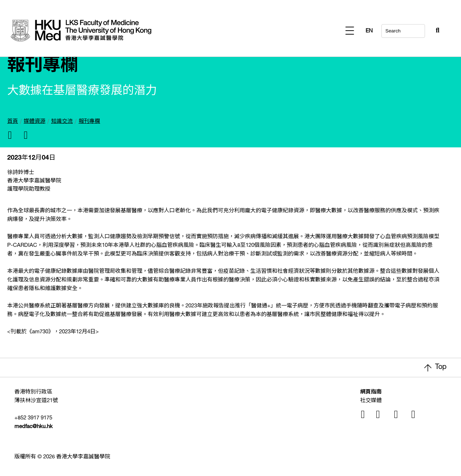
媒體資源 (35, 122)
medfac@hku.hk (33, 427)
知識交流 (62, 122)
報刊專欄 (89, 122)
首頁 (13, 122)
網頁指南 (371, 392)
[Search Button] (420, 29)
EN (436, 31)
